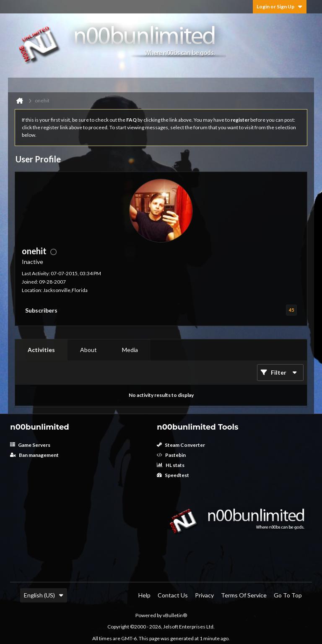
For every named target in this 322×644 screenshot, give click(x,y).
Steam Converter (181, 445)
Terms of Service (244, 595)
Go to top (288, 595)
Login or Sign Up (280, 7)
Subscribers (41, 310)
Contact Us (173, 595)
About (88, 350)
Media (130, 350)
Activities (41, 350)
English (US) (44, 595)
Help (144, 595)
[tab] (41, 350)
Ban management (34, 455)
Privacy (204, 595)
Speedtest (173, 475)
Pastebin (171, 455)
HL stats (171, 465)
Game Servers (30, 445)
